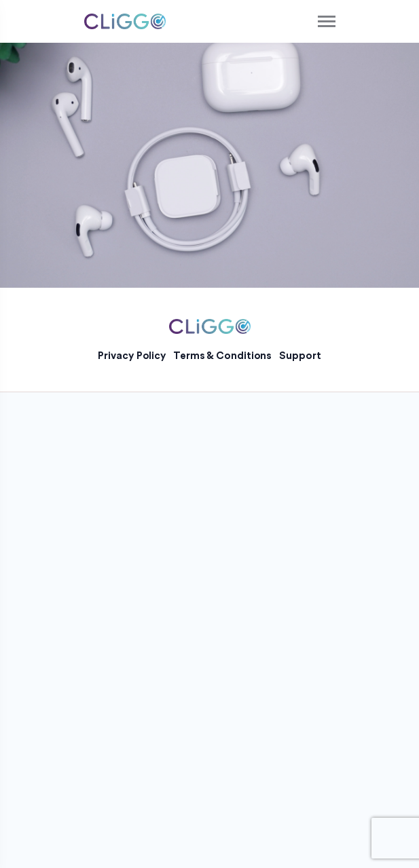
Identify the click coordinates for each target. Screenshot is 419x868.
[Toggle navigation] (327, 21)
